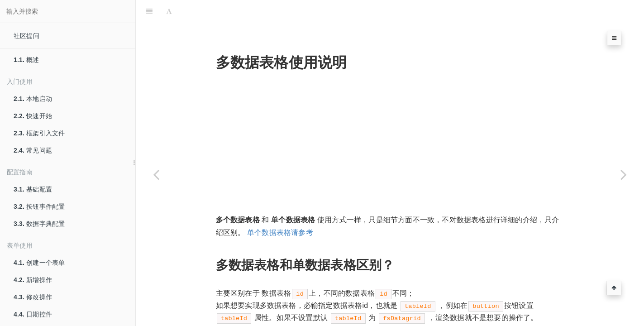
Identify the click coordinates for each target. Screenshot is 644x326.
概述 (26, 60)
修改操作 (33, 297)
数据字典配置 (39, 224)
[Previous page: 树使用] (156, 174)
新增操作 (33, 280)
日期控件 (33, 314)
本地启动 (33, 99)
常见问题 (33, 150)
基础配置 (33, 189)
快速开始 (33, 116)
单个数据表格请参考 (280, 210)
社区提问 (26, 36)
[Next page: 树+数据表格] (624, 174)
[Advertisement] (390, 115)
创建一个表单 (39, 263)
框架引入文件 (39, 133)
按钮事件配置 (39, 206)
